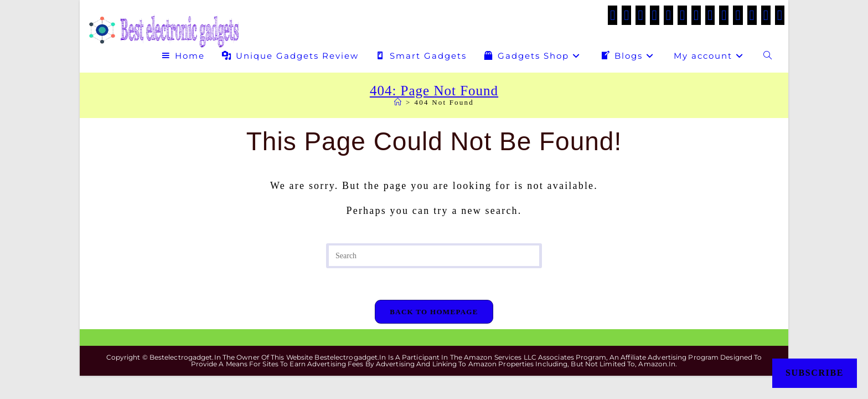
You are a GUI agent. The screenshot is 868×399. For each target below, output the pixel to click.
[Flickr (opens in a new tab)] (738, 15)
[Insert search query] (434, 256)
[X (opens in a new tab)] (613, 15)
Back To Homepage (434, 313)
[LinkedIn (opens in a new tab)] (710, 15)
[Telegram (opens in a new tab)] (766, 15)
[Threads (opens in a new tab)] (655, 15)
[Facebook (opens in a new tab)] (626, 15)
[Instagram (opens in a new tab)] (696, 15)
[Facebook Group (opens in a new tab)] (640, 15)
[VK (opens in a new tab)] (682, 15)
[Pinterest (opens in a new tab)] (668, 15)
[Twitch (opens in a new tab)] (780, 15)
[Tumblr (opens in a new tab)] (724, 15)
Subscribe (815, 373)
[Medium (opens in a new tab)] (752, 15)
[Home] (398, 102)
